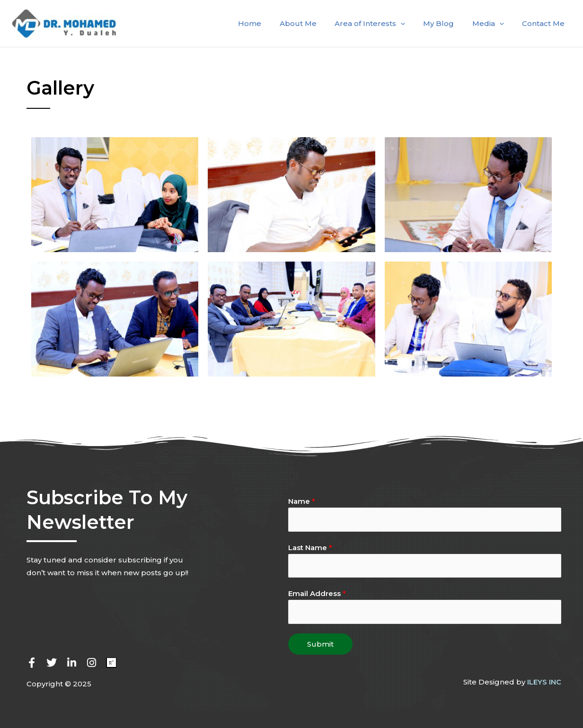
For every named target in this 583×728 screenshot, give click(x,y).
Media (494, 24)
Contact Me (545, 23)
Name (302, 501)
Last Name (310, 548)
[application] (414, 24)
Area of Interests (384, 24)
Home (271, 23)
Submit (320, 645)
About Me (316, 23)
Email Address (317, 594)
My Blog (448, 23)
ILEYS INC (544, 683)
